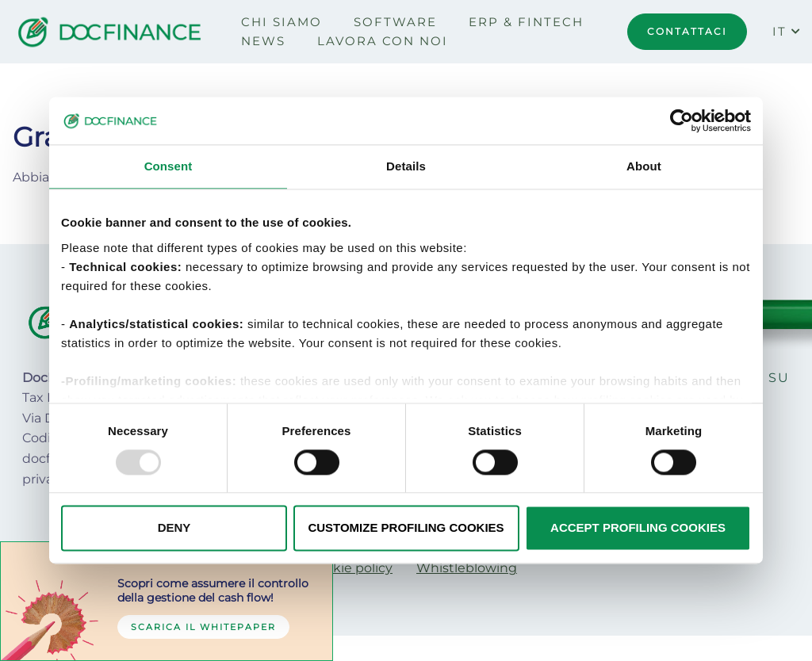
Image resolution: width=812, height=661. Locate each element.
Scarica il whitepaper (203, 627)
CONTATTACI (687, 31)
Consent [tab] (169, 166)
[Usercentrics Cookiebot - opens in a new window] (682, 120)
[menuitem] (282, 22)
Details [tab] (406, 166)
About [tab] (644, 166)
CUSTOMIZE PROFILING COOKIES (406, 528)
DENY (174, 528)
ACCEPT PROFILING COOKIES (638, 528)
